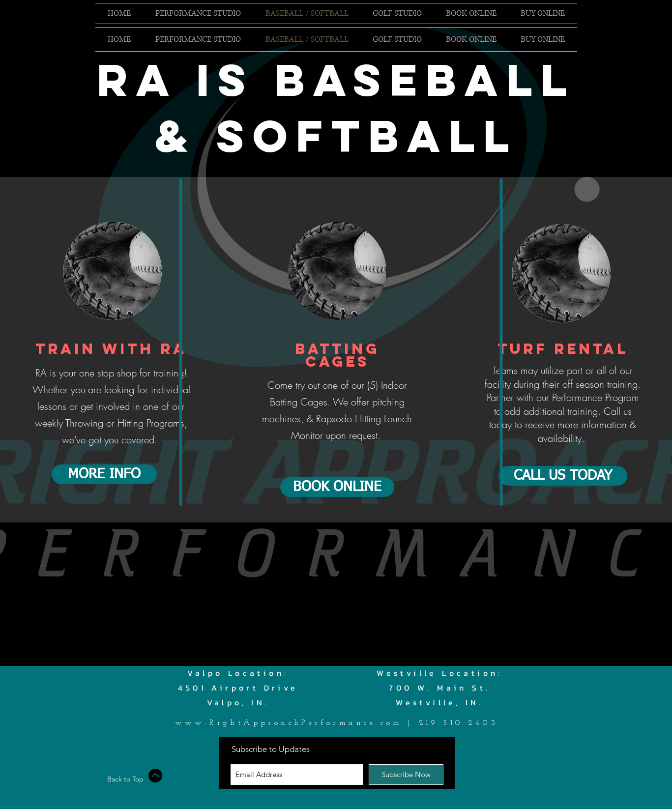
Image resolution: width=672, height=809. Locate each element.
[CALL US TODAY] (563, 476)
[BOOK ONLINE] (337, 487)
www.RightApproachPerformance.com (289, 723)
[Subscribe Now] (406, 775)
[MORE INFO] (104, 474)
